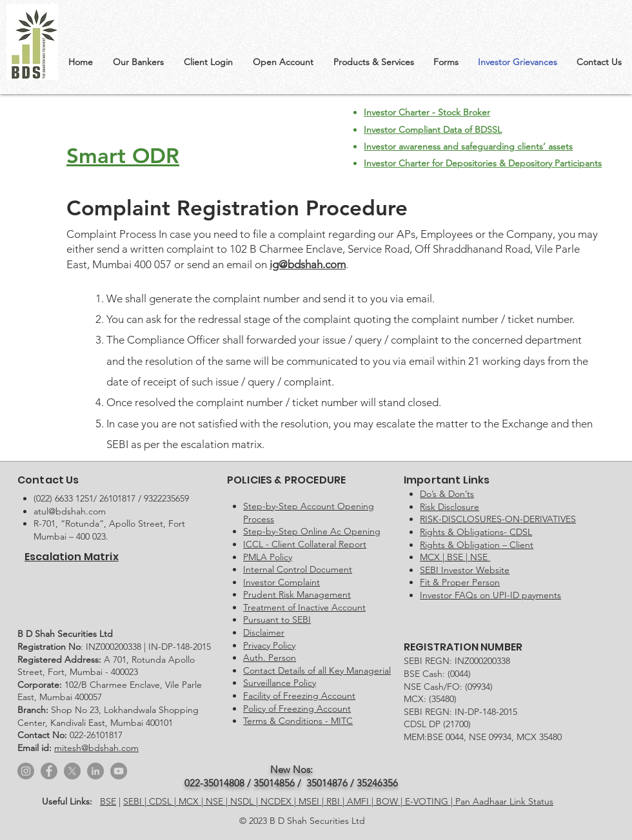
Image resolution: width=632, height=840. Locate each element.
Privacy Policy (269, 645)
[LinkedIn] (95, 771)
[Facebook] (49, 771)
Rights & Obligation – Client (477, 545)
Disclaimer (264, 632)
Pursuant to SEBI (277, 620)
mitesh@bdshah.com (96, 748)
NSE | (218, 801)
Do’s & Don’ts (447, 494)
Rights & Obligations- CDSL (476, 532)
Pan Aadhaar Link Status (504, 801)
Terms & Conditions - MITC (298, 721)
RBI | (337, 801)
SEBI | (136, 801)
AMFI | (361, 801)
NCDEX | (280, 801)
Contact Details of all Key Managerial (317, 670)
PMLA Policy (268, 557)
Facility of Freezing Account (299, 696)
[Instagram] (26, 771)
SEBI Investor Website (465, 570)
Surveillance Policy (280, 683)
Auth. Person (270, 658)
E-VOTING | (430, 801)
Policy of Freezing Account (297, 708)
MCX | (192, 801)
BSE (108, 801)
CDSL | (164, 801)
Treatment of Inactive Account (304, 607)
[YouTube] (119, 771)
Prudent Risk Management (297, 594)
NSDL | (245, 801)
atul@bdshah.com (70, 511)
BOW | (390, 801)
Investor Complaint (281, 582)
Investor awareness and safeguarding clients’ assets (468, 146)
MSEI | (312, 801)
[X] (72, 771)
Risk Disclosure (449, 507)
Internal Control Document (298, 569)
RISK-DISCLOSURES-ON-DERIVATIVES (498, 519)
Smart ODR (123, 155)
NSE (480, 557)
